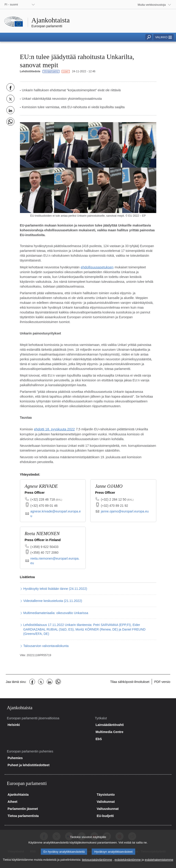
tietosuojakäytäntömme (97, 864)
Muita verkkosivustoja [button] (152, 5)
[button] (164, 37)
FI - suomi (11, 4)
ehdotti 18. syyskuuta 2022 (53, 429)
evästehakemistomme (159, 864)
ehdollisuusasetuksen (96, 267)
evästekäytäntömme (128, 864)
